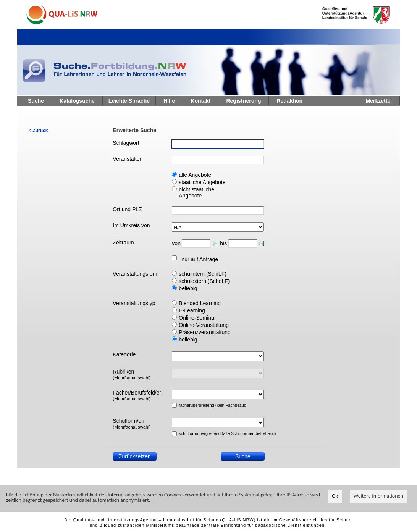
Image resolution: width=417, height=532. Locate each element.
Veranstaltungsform (136, 274)
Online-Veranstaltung (204, 325)
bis (223, 243)
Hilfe (169, 101)
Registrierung (243, 101)
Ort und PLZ (127, 209)
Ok (335, 496)
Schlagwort (126, 143)
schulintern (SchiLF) (203, 274)
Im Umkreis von (131, 225)
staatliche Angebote (202, 182)
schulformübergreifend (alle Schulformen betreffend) (208, 433)
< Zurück (38, 131)
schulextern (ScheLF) (204, 281)
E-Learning (192, 310)
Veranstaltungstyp (134, 303)
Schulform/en (132, 424)
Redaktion (289, 101)
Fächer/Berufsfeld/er (137, 395)
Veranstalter (127, 159)
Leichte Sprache (129, 101)
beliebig (188, 288)
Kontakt (200, 101)
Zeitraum (123, 243)
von (176, 243)
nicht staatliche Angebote (196, 192)
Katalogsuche (77, 101)
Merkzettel (379, 101)
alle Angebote (195, 175)
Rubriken (132, 374)
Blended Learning (200, 303)
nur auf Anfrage (200, 259)
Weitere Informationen (378, 496)
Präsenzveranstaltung (204, 332)
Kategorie (124, 354)
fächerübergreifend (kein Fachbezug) (208, 405)
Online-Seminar (197, 318)
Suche (36, 101)
